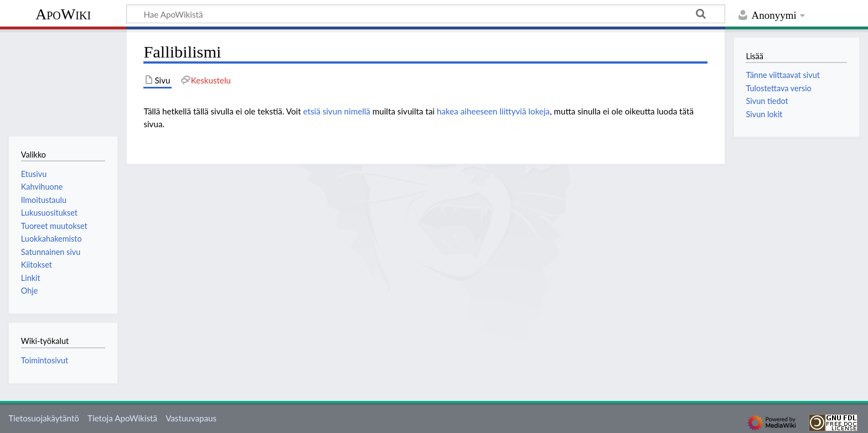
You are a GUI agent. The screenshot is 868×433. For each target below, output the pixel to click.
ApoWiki (63, 14)
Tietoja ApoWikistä (122, 418)
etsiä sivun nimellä (337, 111)
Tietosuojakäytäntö (44, 418)
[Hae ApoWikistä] (426, 14)
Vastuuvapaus (191, 418)
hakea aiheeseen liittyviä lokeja (493, 111)
